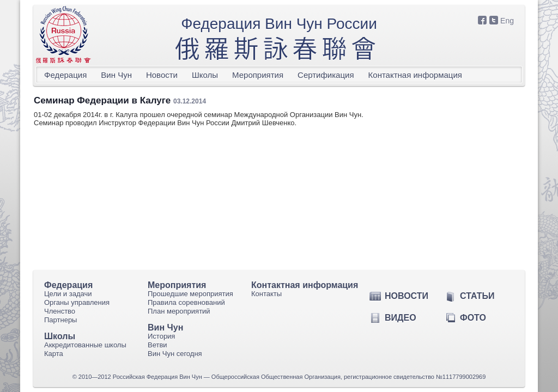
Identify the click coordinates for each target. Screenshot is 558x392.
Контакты (266, 294)
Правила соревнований (186, 302)
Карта (54, 354)
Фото (473, 318)
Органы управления (77, 302)
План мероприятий (179, 311)
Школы (205, 75)
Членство (60, 311)
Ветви (157, 345)
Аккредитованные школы (85, 345)
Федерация (65, 75)
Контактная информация (415, 75)
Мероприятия (258, 75)
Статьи (477, 296)
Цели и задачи (68, 294)
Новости (162, 75)
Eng (507, 21)
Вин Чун (116, 75)
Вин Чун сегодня (175, 354)
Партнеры (60, 320)
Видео (401, 318)
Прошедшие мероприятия (190, 294)
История (161, 336)
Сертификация (326, 75)
